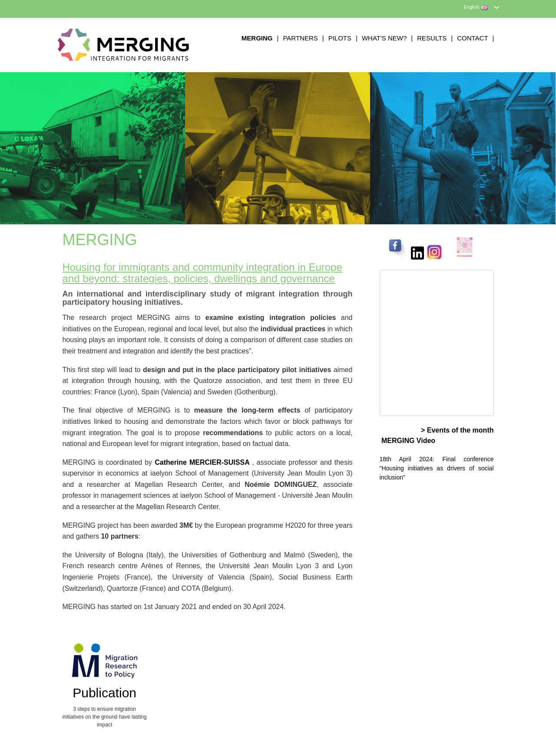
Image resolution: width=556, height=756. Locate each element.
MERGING (257, 38)
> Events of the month (457, 430)
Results (432, 38)
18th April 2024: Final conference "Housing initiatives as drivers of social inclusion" (437, 468)
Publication (104, 693)
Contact (472, 38)
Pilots (340, 38)
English (476, 7)
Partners (300, 38)
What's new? (384, 38)
